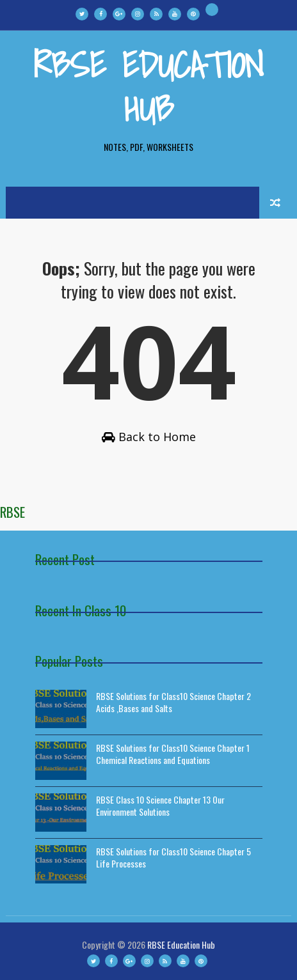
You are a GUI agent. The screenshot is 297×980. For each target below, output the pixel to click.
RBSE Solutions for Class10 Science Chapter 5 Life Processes (173, 858)
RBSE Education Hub (148, 87)
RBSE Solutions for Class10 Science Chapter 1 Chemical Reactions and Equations (173, 754)
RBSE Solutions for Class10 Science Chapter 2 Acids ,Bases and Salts (173, 702)
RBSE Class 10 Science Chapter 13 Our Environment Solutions (160, 806)
